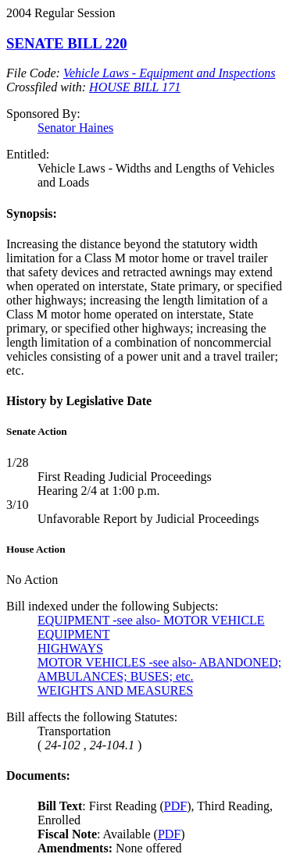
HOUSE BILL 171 (135, 87)
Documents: (38, 776)
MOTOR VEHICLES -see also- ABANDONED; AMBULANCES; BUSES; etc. (159, 669)
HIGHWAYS (70, 648)
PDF (175, 806)
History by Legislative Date (79, 401)
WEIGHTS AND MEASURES (115, 690)
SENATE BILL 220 (67, 43)
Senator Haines (75, 128)
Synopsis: (32, 213)
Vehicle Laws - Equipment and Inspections (170, 73)
